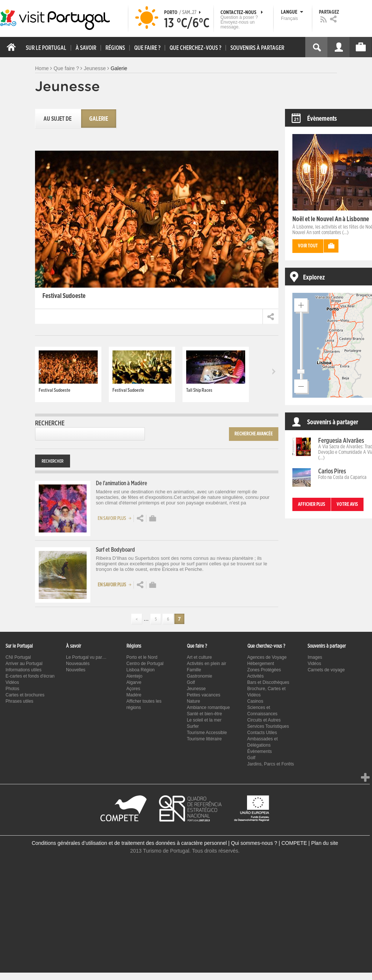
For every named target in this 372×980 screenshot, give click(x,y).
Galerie (99, 119)
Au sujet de (58, 119)
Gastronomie (200, 676)
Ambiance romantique (208, 707)
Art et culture (199, 657)
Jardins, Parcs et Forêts (271, 764)
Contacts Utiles (262, 733)
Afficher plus (312, 505)
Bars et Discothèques (268, 682)
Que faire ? (66, 68)
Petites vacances (204, 695)
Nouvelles (76, 670)
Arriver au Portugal (24, 664)
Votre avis (347, 505)
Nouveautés (78, 664)
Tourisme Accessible (207, 733)
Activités (256, 676)
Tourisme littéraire (204, 739)
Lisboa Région (141, 670)
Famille (194, 670)
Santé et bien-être (204, 714)
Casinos (255, 701)
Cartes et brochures (25, 695)
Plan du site (325, 843)
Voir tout (308, 246)
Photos (12, 689)
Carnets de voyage (326, 670)
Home (42, 68)
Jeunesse (95, 68)
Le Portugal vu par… (86, 657)
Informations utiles (23, 670)
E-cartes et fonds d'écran (30, 676)
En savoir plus (116, 518)
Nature (194, 701)
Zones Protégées (264, 670)
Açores (133, 689)
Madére (134, 695)
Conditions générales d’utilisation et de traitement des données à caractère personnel (129, 843)
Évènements (260, 751)
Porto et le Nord (142, 657)
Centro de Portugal (145, 664)
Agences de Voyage (267, 657)
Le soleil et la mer (204, 720)
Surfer (193, 726)
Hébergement (261, 664)
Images (315, 657)
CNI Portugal (18, 657)
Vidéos (12, 682)
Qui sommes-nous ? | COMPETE (269, 843)
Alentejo (134, 676)
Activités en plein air (207, 664)
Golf (191, 682)
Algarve (134, 682)
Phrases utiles (19, 701)
